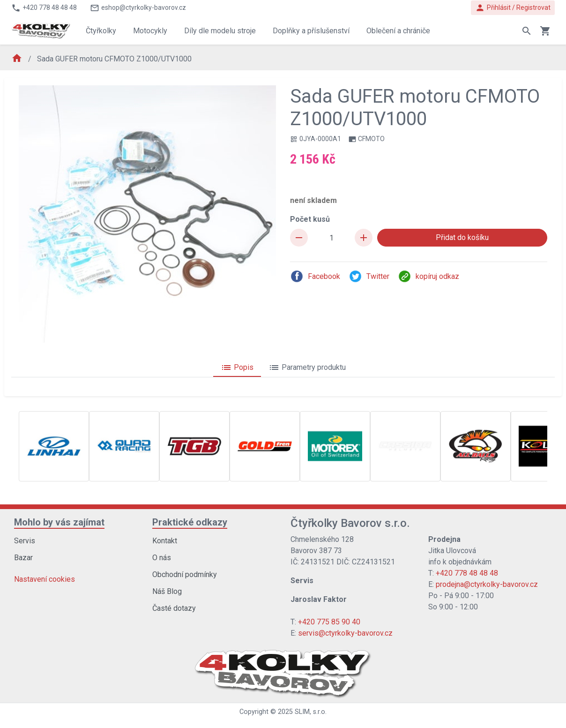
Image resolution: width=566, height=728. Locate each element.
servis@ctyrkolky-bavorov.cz (345, 633)
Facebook (315, 276)
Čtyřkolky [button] (101, 31)
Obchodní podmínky (185, 574)
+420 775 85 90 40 (329, 622)
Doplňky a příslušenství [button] (311, 31)
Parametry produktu (307, 368)
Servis (25, 541)
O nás (162, 558)
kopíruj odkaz (428, 276)
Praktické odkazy (190, 522)
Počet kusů (310, 219)
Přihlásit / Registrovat (513, 8)
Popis (237, 368)
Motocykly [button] (150, 31)
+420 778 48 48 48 (467, 573)
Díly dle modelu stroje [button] (220, 31)
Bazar (23, 558)
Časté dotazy (174, 608)
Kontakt (165, 541)
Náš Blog (167, 591)
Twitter (369, 276)
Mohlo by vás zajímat (59, 522)
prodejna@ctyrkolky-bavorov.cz (487, 584)
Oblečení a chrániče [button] (398, 31)
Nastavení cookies (45, 579)
